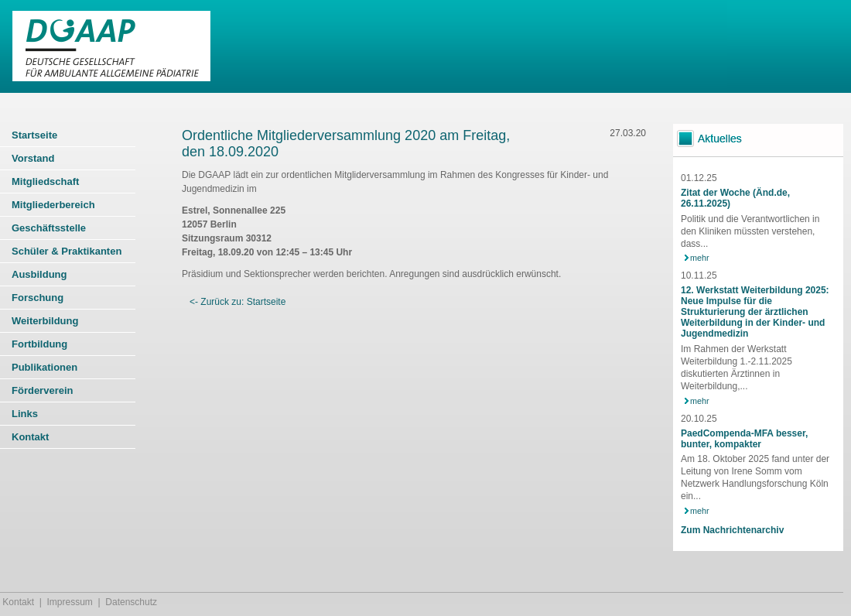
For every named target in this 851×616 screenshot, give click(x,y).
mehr (700, 258)
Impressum (70, 602)
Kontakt (18, 602)
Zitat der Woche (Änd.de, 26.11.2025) (735, 198)
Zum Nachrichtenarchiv (732, 530)
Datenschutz (131, 602)
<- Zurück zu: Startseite (238, 302)
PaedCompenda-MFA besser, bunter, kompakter (744, 439)
